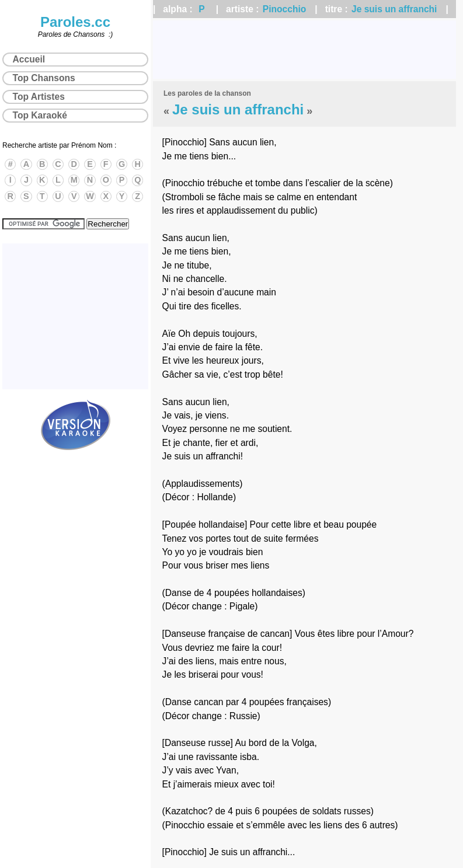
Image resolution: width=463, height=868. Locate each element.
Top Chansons (44, 78)
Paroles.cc (75, 22)
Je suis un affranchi (394, 9)
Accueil (29, 59)
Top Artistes (39, 97)
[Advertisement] (304, 50)
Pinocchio (285, 9)
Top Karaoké (40, 115)
